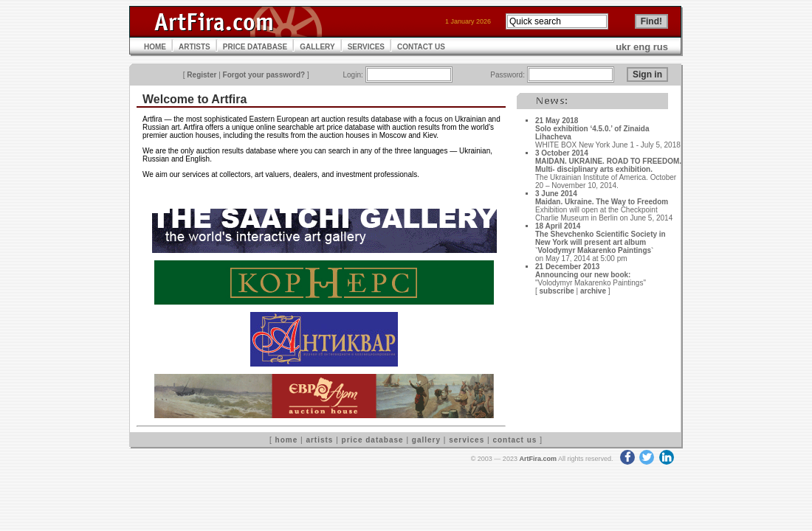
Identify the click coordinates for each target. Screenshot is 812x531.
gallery (426, 440)
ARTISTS (195, 47)
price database (373, 440)
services (467, 440)
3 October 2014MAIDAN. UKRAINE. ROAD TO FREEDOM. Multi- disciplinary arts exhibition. (608, 161)
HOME (155, 47)
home (287, 440)
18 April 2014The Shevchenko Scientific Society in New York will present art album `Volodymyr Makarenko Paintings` (601, 238)
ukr (623, 47)
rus (661, 47)
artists (319, 440)
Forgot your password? (264, 75)
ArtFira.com (538, 459)
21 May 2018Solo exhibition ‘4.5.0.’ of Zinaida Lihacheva (592, 129)
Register (202, 75)
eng (642, 47)
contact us (515, 440)
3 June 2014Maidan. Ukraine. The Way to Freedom (602, 198)
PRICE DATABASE (255, 47)
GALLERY (317, 47)
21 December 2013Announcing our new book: (583, 271)
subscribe (557, 291)
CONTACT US (421, 47)
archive (593, 291)
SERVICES (366, 47)
